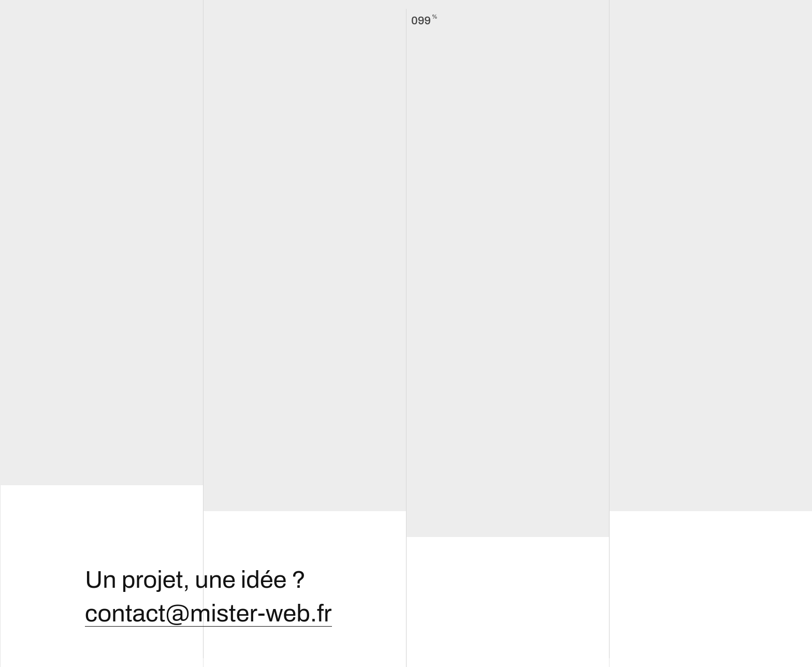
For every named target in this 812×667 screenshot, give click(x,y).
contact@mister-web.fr (208, 613)
